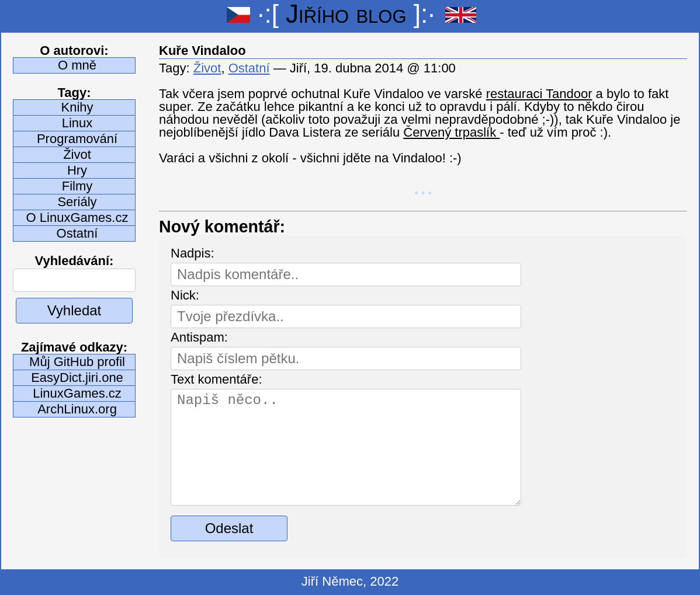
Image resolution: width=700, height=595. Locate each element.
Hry (77, 170)
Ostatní (77, 233)
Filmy (77, 186)
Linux (77, 123)
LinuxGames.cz (77, 393)
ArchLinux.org (77, 409)
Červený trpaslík (451, 132)
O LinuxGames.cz (77, 218)
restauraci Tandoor (539, 94)
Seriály (77, 202)
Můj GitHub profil (77, 362)
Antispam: (199, 337)
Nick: (185, 295)
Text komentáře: (216, 379)
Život (77, 154)
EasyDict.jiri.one (77, 377)
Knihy (77, 107)
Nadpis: (193, 253)
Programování (77, 139)
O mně (77, 65)
